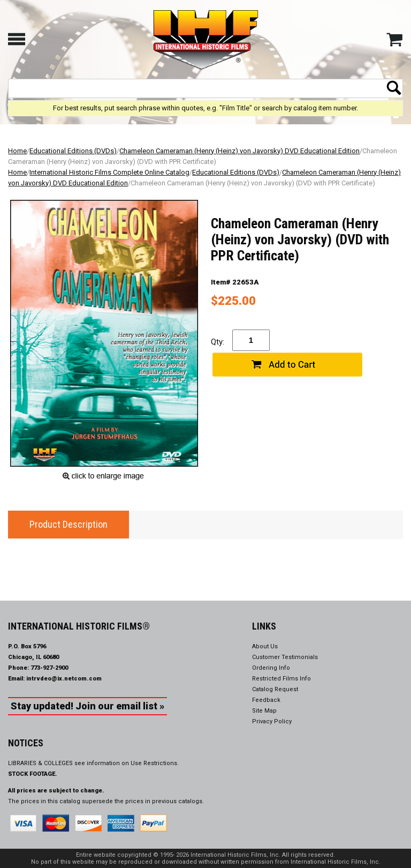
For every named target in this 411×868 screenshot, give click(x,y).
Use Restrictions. (155, 763)
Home (17, 151)
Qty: (218, 342)
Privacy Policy (272, 721)
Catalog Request (275, 689)
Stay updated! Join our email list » (87, 706)
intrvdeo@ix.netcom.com (64, 679)
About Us (265, 646)
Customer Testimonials (285, 657)
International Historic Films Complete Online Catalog (109, 172)
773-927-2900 (49, 668)
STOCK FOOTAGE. (33, 774)
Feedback (266, 700)
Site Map (264, 711)
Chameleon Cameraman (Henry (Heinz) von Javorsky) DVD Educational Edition (239, 151)
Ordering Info (271, 668)
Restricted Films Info (281, 679)
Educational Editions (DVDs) (73, 151)
